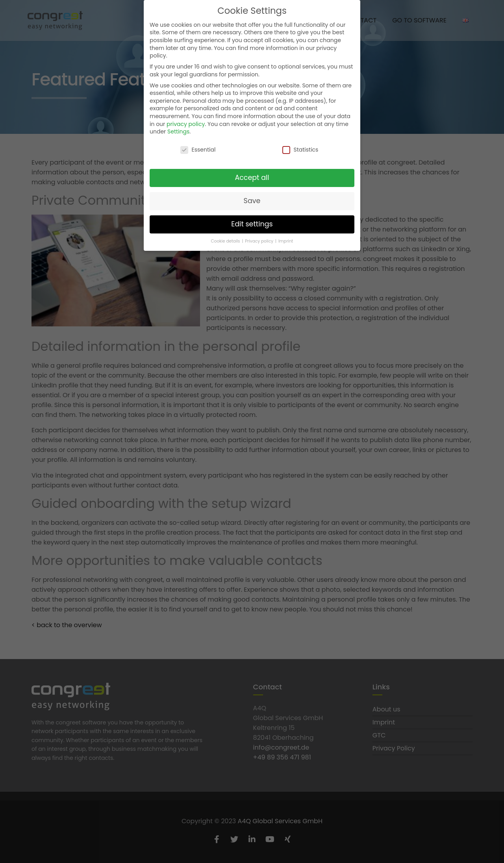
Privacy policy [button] (260, 241)
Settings (178, 131)
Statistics (300, 150)
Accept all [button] (252, 178)
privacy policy (186, 124)
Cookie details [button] (226, 241)
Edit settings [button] (252, 224)
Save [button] (252, 201)
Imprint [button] (286, 241)
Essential (198, 150)
